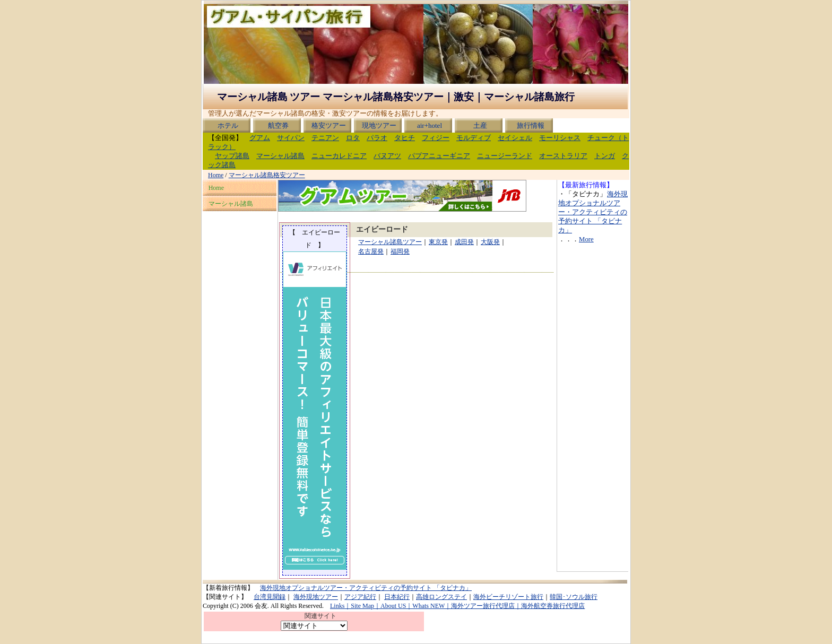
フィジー (436, 138)
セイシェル (515, 138)
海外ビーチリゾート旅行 (508, 597)
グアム (260, 138)
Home (216, 175)
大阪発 (490, 242)
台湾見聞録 (270, 597)
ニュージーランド (505, 156)
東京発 (438, 242)
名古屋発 (371, 251)
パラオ (377, 138)
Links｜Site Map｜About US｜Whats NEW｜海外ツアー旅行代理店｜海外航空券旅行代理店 (457, 606)
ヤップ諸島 (232, 156)
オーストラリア (563, 156)
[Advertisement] (590, 411)
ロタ (353, 138)
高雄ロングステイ (441, 597)
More (586, 239)
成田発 (464, 242)
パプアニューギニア (439, 156)
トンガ (605, 156)
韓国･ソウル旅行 (574, 597)
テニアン (325, 138)
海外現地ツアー (316, 597)
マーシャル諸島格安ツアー (267, 175)
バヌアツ (387, 156)
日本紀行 (397, 597)
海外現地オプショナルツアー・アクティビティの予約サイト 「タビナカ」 (593, 212)
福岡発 (400, 251)
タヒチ (405, 138)
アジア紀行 (360, 597)
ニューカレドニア (339, 156)
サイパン (291, 138)
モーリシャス (560, 138)
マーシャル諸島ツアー (390, 242)
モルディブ (474, 138)
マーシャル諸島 (280, 156)
